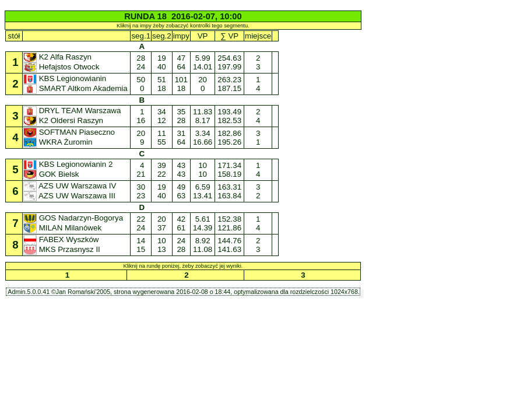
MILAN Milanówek (64, 228)
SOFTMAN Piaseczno (70, 132)
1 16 (141, 116)
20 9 (141, 138)
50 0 (141, 84)
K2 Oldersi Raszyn (64, 120)
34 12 (161, 116)
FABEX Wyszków (62, 239)
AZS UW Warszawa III (71, 196)
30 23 (141, 191)
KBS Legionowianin (66, 78)
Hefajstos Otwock (62, 67)
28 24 (141, 62)
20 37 (161, 223)
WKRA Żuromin (59, 142)
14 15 (141, 245)
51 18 (161, 84)
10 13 (161, 245)
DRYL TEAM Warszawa (73, 111)
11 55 (161, 138)
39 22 (161, 170)
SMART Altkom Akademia (77, 88)
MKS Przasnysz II (63, 249)
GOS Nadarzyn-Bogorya (74, 218)
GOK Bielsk (52, 174)
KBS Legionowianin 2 (69, 164)
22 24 (141, 223)
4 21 (141, 170)
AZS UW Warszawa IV (71, 186)
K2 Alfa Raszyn (59, 57)
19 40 (161, 62)
